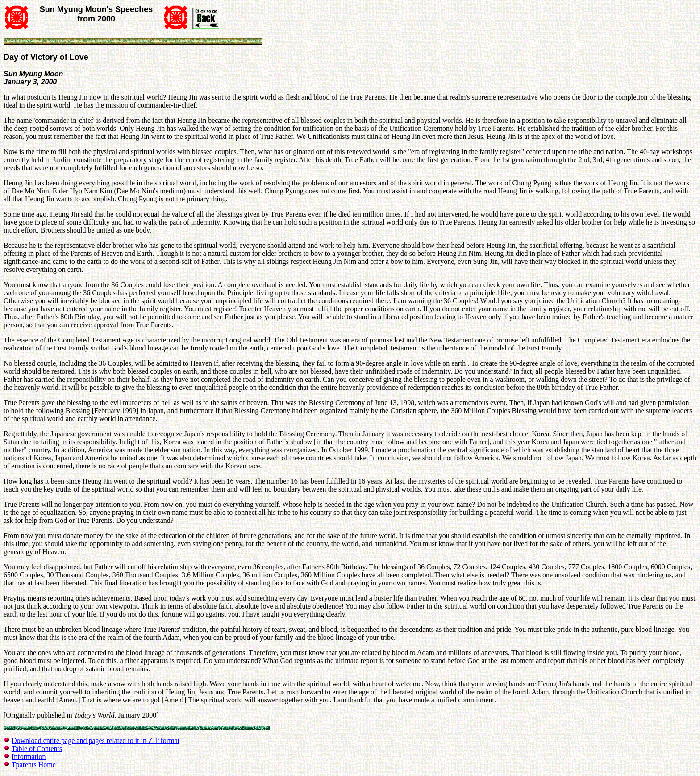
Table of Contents (37, 749)
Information (29, 757)
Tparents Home (34, 765)
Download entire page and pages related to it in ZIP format (96, 741)
